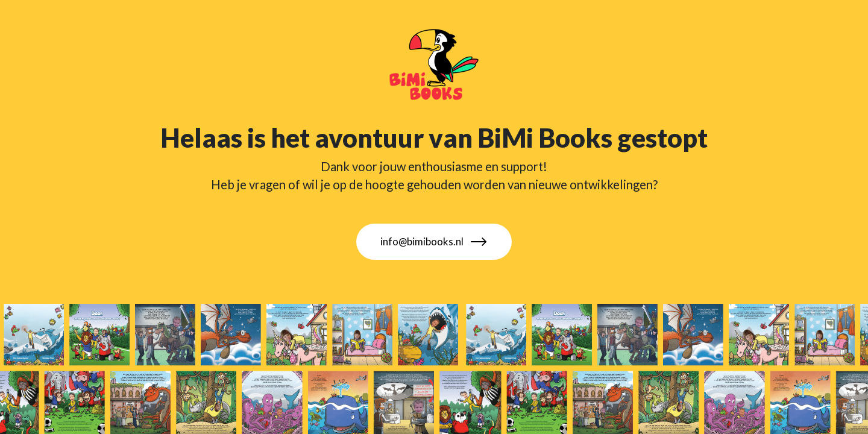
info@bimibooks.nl (434, 242)
